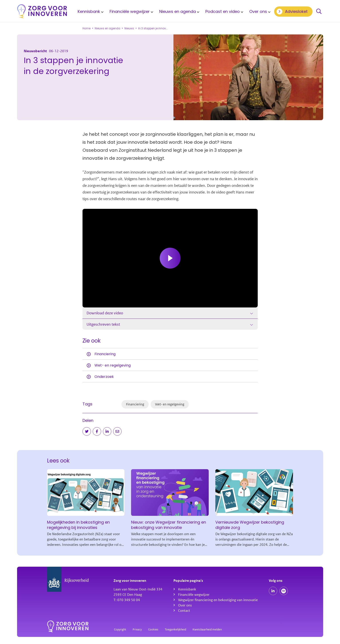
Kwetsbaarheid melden (207, 629)
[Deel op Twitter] (87, 431)
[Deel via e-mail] (117, 431)
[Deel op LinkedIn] (107, 431)
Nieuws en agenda (178, 11)
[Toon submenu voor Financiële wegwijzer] (151, 12)
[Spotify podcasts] (284, 591)
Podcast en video (223, 11)
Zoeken (319, 12)
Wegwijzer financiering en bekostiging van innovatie (218, 600)
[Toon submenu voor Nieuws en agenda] (197, 12)
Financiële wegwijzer (130, 11)
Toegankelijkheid (175, 629)
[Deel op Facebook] (97, 431)
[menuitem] (90, 11)
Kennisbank (89, 11)
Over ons (258, 11)
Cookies (153, 629)
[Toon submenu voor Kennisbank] (102, 12)
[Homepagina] (42, 11)
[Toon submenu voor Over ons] (269, 12)
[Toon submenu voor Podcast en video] (241, 12)
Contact (184, 611)
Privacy (137, 629)
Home (86, 28)
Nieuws (129, 28)
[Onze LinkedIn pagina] (273, 591)
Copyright (120, 629)
